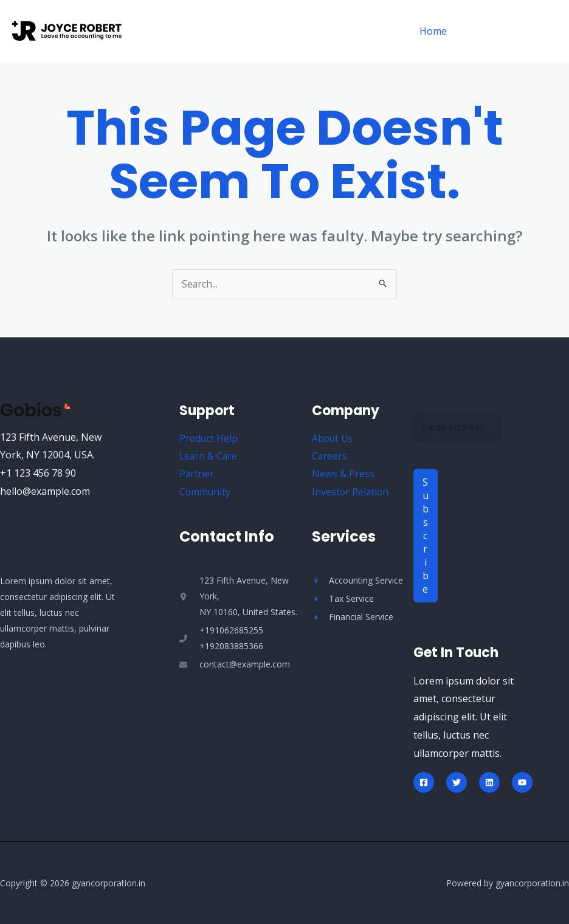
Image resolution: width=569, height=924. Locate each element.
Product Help (209, 438)
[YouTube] (522, 782)
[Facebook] (424, 782)
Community (205, 492)
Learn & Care (209, 457)
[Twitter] (457, 782)
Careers (330, 457)
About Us (333, 438)
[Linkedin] (489, 782)
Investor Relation (351, 492)
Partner (197, 474)
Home (435, 31)
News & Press (343, 474)
